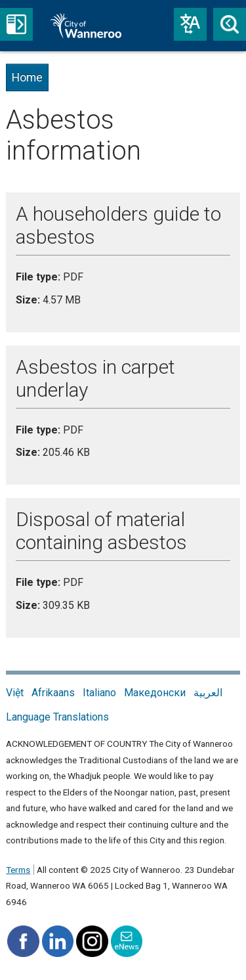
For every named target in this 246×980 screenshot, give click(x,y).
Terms (18, 870)
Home (27, 78)
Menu (16, 24)
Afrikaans (53, 693)
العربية (208, 693)
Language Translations (57, 717)
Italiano (99, 693)
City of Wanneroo (101, 26)
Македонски (155, 693)
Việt (15, 693)
